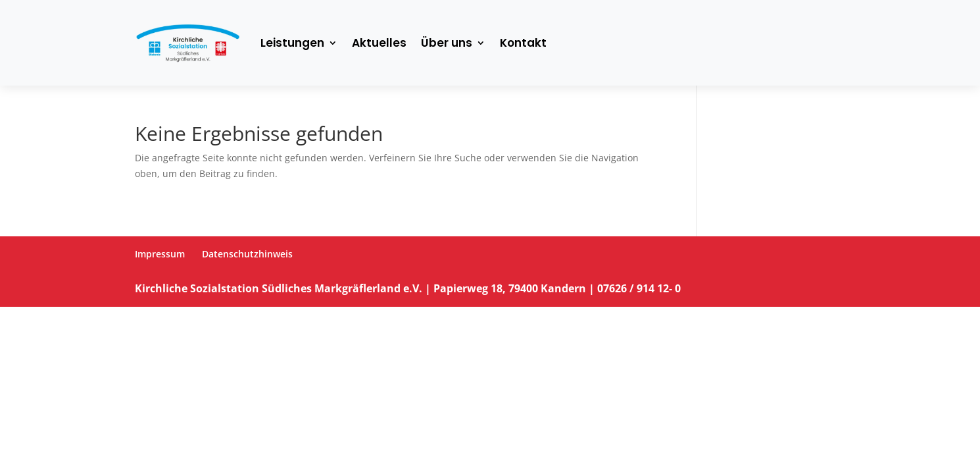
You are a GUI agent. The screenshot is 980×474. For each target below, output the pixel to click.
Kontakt (523, 43)
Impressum (160, 254)
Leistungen (292, 43)
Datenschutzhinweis (247, 254)
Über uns (447, 43)
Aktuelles (379, 43)
